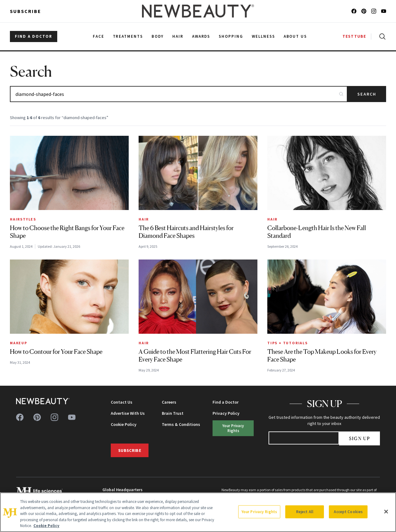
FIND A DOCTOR (34, 36)
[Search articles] (179, 94)
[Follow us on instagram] (374, 11)
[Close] (386, 512)
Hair (144, 219)
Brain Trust (173, 413)
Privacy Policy (226, 413)
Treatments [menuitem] (128, 36)
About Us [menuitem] (295, 36)
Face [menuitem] (99, 36)
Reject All (305, 512)
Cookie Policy (124, 424)
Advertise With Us (128, 413)
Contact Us (122, 402)
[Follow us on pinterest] (364, 11)
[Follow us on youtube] (384, 11)
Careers (169, 402)
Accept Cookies (348, 512)
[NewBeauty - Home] (198, 11)
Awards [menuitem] (201, 36)
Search (367, 94)
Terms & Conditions (181, 424)
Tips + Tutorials (288, 343)
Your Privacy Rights (233, 428)
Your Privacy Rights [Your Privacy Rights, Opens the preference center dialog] (259, 512)
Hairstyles (23, 219)
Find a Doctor (226, 402)
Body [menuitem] (158, 36)
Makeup (19, 343)
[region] (198, 512)
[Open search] (381, 36)
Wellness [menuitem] (263, 36)
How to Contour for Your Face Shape (56, 352)
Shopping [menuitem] (231, 36)
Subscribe (26, 11)
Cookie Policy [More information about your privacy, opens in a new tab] (46, 526)
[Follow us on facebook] (354, 11)
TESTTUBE (354, 36)
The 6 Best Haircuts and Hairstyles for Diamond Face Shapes (186, 232)
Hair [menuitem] (178, 36)
